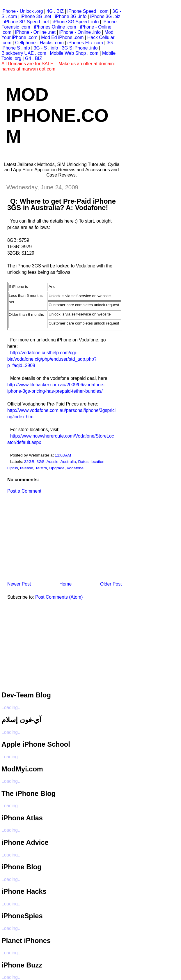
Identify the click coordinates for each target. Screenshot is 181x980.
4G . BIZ (55, 11)
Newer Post (19, 584)
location (98, 462)
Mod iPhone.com (57, 115)
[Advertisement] (45, 540)
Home (65, 584)
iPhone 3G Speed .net (26, 22)
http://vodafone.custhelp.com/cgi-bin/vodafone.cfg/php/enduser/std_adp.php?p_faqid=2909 (52, 359)
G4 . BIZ (34, 58)
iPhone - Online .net (35, 32)
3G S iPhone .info (80, 48)
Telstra (41, 468)
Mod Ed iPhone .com (62, 37)
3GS (40, 462)
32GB (29, 462)
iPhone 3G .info (71, 16)
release (27, 468)
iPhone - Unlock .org (22, 11)
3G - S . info (46, 48)
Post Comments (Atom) (59, 597)
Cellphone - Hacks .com (39, 43)
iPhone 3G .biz (105, 16)
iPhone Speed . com (88, 11)
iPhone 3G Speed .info (76, 22)
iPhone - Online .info (80, 32)
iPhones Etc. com (85, 43)
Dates (83, 462)
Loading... (11, 707)
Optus (13, 468)
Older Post (111, 584)
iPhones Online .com (55, 27)
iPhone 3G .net (36, 16)
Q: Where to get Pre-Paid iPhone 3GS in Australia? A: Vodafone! (62, 205)
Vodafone (75, 468)
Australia (68, 462)
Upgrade (57, 468)
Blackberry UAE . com (24, 53)
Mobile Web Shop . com (74, 53)
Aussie (53, 462)
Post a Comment (24, 491)
